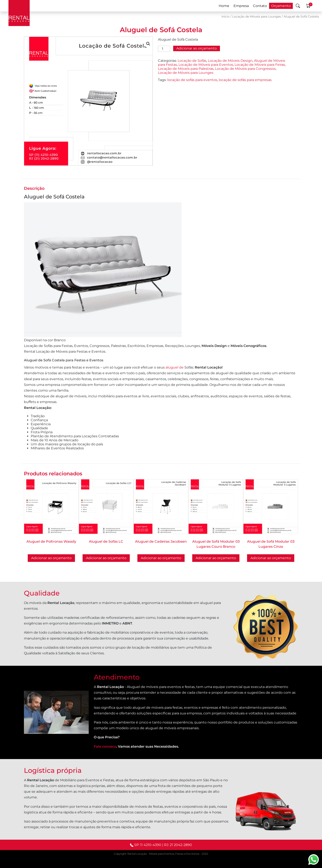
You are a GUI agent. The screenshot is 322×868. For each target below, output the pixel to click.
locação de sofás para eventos (192, 80)
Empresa (241, 6)
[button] (148, 44)
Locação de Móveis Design (230, 61)
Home (224, 6)
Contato (260, 6)
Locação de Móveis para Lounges (257, 17)
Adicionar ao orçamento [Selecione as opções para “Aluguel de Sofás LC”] (106, 558)
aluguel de (175, 367)
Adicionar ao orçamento (197, 48)
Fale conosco (105, 746)
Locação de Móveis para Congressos (245, 69)
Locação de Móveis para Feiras (260, 65)
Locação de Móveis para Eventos (206, 65)
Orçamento (281, 6)
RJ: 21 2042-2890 (178, 845)
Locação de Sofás (192, 61)
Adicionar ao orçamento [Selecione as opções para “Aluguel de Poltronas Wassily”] (51, 558)
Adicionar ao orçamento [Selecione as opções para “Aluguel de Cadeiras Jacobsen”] (161, 558)
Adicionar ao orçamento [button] (216, 558)
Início (225, 17)
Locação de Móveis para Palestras (186, 69)
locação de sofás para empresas (245, 80)
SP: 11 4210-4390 (148, 845)
